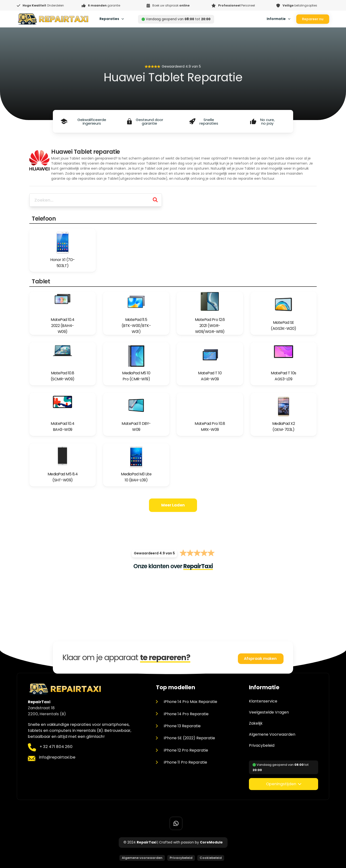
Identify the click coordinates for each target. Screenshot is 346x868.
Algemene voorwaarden (142, 858)
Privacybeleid (262, 746)
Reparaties (109, 19)
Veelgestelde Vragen (269, 712)
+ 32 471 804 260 (56, 747)
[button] (284, 784)
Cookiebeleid (211, 858)
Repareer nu (313, 19)
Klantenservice (263, 701)
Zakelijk (256, 723)
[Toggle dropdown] (123, 19)
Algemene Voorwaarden (272, 734)
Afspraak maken (261, 659)
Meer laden (173, 505)
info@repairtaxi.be (57, 757)
